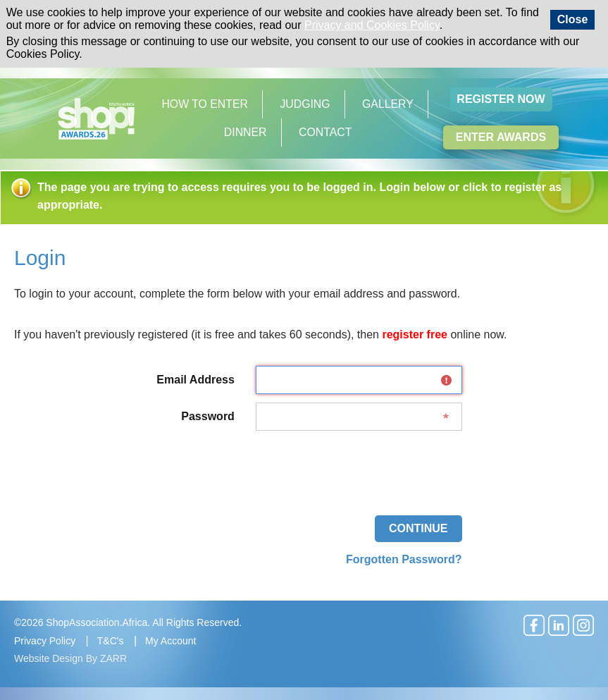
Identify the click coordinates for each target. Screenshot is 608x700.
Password (208, 416)
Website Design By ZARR (70, 658)
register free (415, 334)
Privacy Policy (45, 641)
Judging (305, 104)
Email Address (196, 380)
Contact (325, 132)
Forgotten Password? (404, 559)
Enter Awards (501, 137)
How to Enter (205, 104)
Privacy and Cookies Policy (372, 25)
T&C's (111, 641)
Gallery (388, 104)
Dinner (246, 132)
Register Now (501, 99)
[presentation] (355, 467)
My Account (170, 641)
